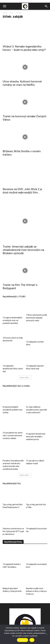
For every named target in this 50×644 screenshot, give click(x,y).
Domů (5, 13)
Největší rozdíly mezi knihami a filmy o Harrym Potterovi (36, 568)
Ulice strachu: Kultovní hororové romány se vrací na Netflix (22, 83)
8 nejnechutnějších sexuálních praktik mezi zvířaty (13, 387)
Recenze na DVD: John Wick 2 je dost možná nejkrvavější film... (22, 188)
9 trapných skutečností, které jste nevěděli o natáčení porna (36, 414)
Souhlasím (23, 640)
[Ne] (47, 634)
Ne (32, 640)
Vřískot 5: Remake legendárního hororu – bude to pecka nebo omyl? (24, 48)
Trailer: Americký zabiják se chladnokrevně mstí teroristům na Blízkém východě (23, 224)
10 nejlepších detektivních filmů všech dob (13, 346)
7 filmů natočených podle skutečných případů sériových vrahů (37, 295)
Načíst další (25, 355)
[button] (5, 6)
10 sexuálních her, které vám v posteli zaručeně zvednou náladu (13, 414)
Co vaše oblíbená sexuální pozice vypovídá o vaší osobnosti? (36, 387)
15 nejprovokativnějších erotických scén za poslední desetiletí (12, 295)
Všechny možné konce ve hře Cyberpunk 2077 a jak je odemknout (13, 509)
